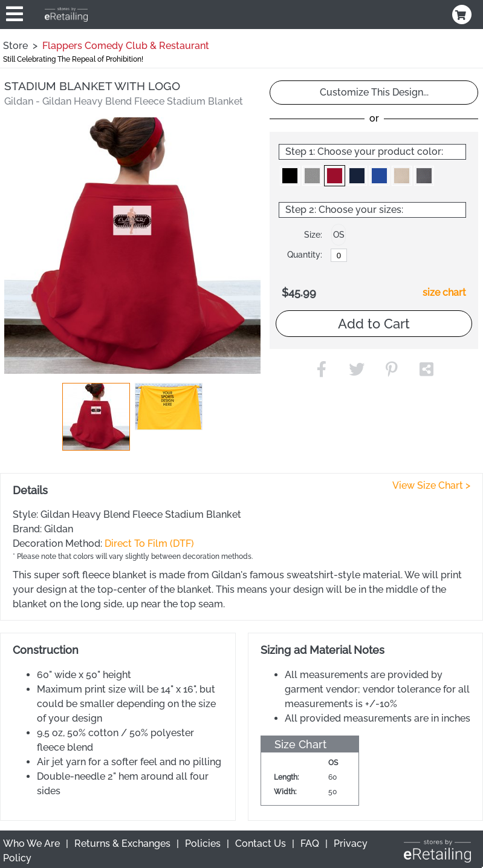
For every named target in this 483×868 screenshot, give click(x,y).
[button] (96, 417)
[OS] (339, 255)
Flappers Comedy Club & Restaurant (126, 46)
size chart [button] (444, 292)
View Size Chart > (431, 485)
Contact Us (261, 844)
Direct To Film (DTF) (149, 543)
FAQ (310, 844)
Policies (203, 844)
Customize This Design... (374, 92)
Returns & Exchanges (122, 844)
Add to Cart (374, 324)
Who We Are (31, 844)
